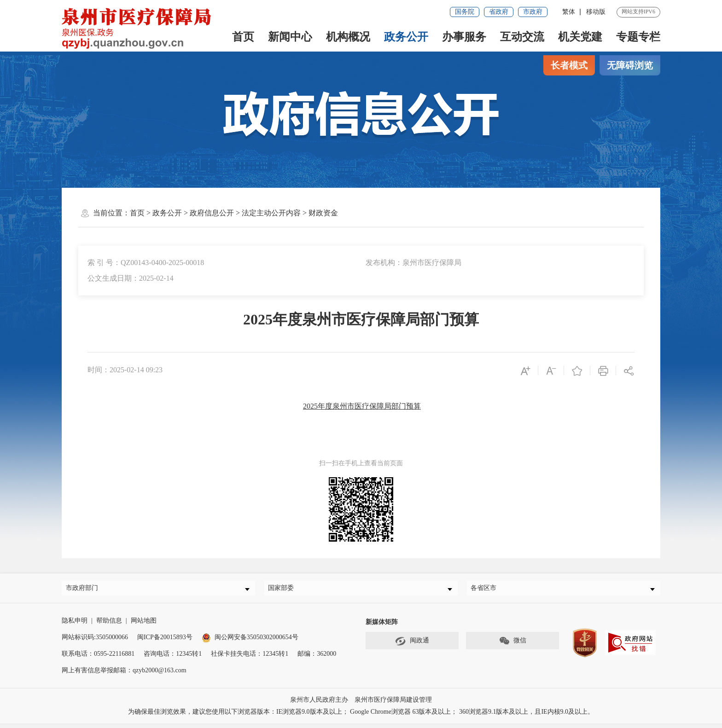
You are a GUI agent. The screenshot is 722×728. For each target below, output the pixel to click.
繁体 (569, 12)
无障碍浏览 (630, 65)
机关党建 (580, 37)
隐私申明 (75, 625)
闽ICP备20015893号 (165, 642)
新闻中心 (290, 37)
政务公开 (406, 37)
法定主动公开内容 (271, 213)
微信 (512, 646)
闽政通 (412, 646)
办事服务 (464, 37)
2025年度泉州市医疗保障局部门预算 (362, 406)
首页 (243, 37)
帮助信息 (109, 625)
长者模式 (569, 65)
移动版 (596, 12)
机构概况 (348, 37)
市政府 (533, 12)
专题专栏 (638, 37)
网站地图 (144, 625)
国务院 (465, 12)
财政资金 (323, 213)
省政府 (499, 12)
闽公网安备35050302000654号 (250, 642)
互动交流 (522, 37)
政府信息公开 (212, 213)
